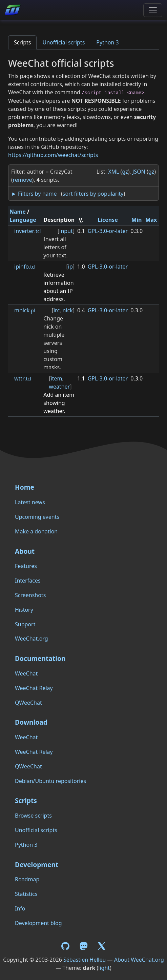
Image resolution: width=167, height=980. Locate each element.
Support (25, 624)
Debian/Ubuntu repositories (50, 781)
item (57, 378)
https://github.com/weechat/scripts (53, 155)
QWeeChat (28, 703)
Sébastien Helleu (85, 960)
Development (37, 865)
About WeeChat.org (139, 960)
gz (125, 172)
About (25, 551)
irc (57, 310)
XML (113, 172)
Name (18, 212)
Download (31, 722)
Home (25, 487)
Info (20, 908)
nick (68, 310)
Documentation (40, 658)
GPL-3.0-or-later (108, 231)
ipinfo (25, 267)
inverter (27, 231)
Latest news (30, 502)
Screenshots (30, 595)
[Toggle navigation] (153, 10)
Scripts (22, 42)
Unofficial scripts (64, 42)
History (24, 610)
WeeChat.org (32, 639)
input (66, 231)
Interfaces (28, 581)
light (104, 968)
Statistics (26, 894)
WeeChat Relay (34, 688)
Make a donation (36, 531)
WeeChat (26, 673)
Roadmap (27, 879)
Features (26, 566)
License (108, 220)
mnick (25, 310)
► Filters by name (34, 194)
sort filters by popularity (93, 194)
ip (70, 267)
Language (23, 220)
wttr (23, 378)
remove (23, 180)
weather (59, 387)
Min (137, 220)
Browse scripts (33, 816)
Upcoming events (37, 517)
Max (151, 220)
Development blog (38, 923)
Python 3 (107, 42)
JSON (139, 172)
